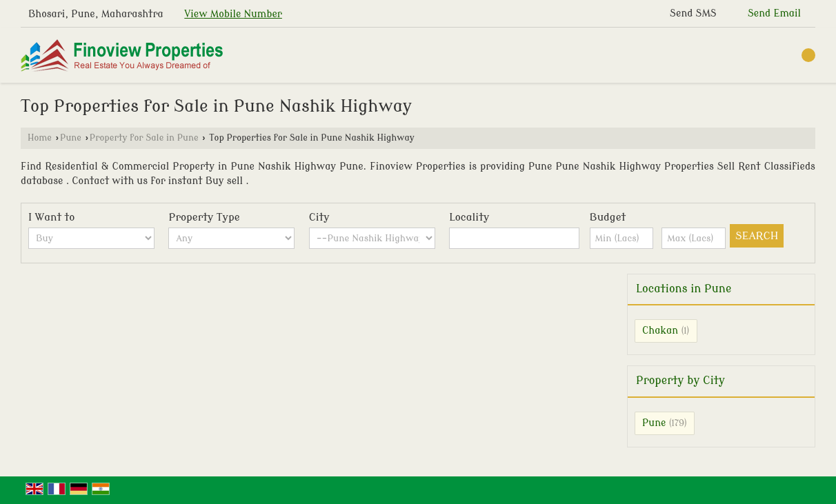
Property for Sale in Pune (144, 138)
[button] (233, 14)
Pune (71, 138)
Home (40, 138)
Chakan (660, 331)
